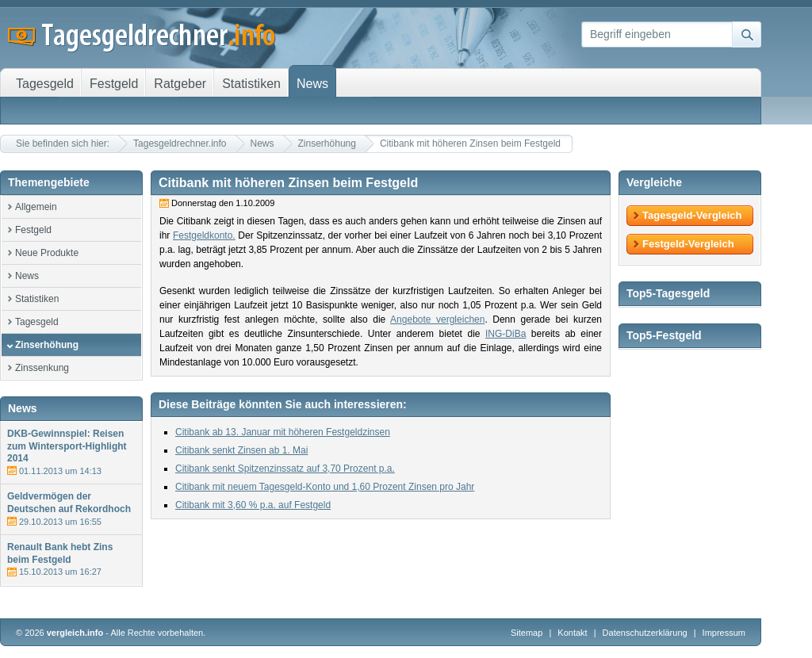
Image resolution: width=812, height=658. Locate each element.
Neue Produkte (47, 253)
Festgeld (33, 230)
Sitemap (527, 633)
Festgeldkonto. (204, 235)
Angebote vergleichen (437, 319)
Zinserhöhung (327, 143)
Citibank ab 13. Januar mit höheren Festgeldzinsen (283, 432)
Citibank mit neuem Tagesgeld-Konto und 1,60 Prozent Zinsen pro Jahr (325, 487)
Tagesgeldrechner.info (180, 143)
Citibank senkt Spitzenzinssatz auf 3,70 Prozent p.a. (285, 469)
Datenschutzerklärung (646, 633)
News (262, 143)
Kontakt (572, 633)
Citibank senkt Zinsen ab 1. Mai (241, 450)
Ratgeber (180, 84)
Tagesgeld (37, 322)
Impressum (724, 633)
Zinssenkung (42, 368)
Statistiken (37, 299)
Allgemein (36, 207)
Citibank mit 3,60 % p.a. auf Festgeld (253, 505)
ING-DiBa (506, 334)
